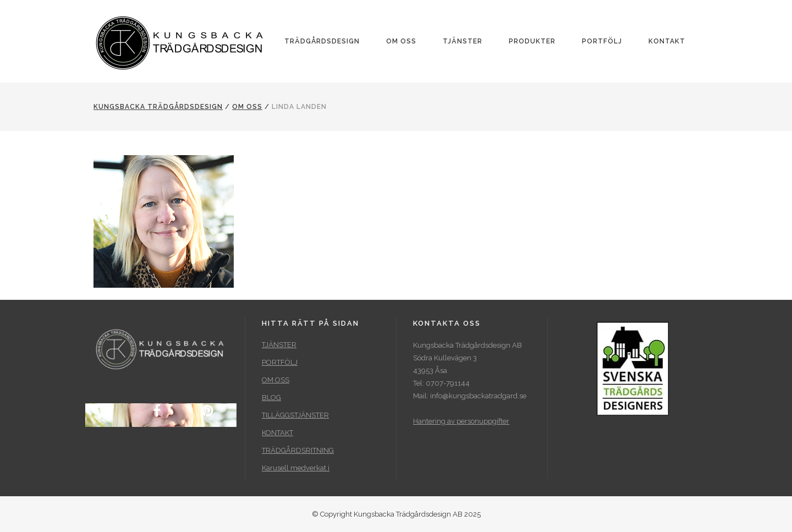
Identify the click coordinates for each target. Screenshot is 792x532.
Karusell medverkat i (296, 468)
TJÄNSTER (279, 345)
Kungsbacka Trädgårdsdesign (158, 107)
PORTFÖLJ (280, 362)
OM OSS (247, 107)
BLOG (271, 397)
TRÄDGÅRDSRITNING (298, 450)
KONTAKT (277, 433)
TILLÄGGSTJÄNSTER (295, 415)
